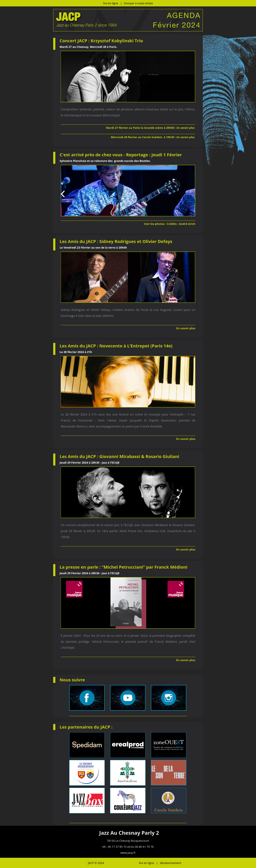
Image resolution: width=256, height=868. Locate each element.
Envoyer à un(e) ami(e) (138, 3)
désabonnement (171, 863)
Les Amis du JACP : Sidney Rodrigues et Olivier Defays (116, 241)
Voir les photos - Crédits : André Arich (170, 224)
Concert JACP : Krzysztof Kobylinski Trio (101, 41)
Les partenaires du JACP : (86, 727)
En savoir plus (186, 328)
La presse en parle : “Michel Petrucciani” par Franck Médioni (124, 567)
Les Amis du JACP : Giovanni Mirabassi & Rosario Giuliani (119, 456)
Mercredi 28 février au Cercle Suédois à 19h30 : (153, 137)
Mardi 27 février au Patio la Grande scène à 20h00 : (151, 128)
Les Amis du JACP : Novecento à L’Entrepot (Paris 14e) (117, 346)
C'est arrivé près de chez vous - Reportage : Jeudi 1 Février (121, 155)
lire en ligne (111, 3)
